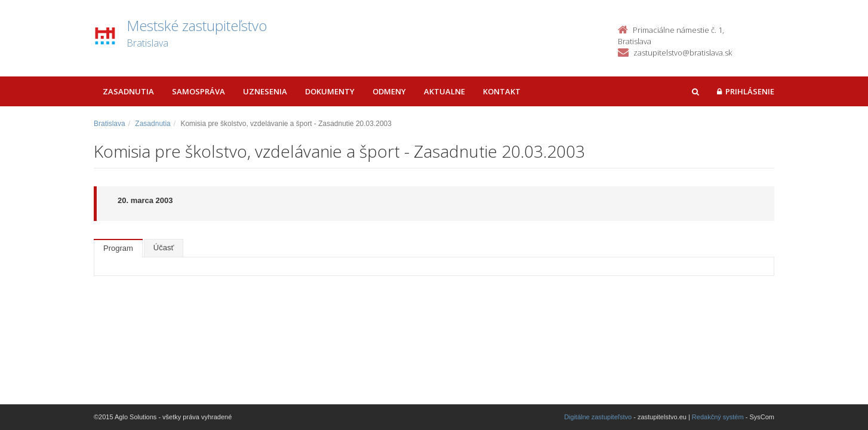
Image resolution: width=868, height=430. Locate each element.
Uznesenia (265, 91)
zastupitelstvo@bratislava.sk (683, 53)
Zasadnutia (128, 91)
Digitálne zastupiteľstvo (598, 417)
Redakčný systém (718, 417)
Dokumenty (330, 91)
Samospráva (198, 91)
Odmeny (389, 91)
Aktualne (444, 91)
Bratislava (110, 124)
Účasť (164, 248)
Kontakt (502, 91)
